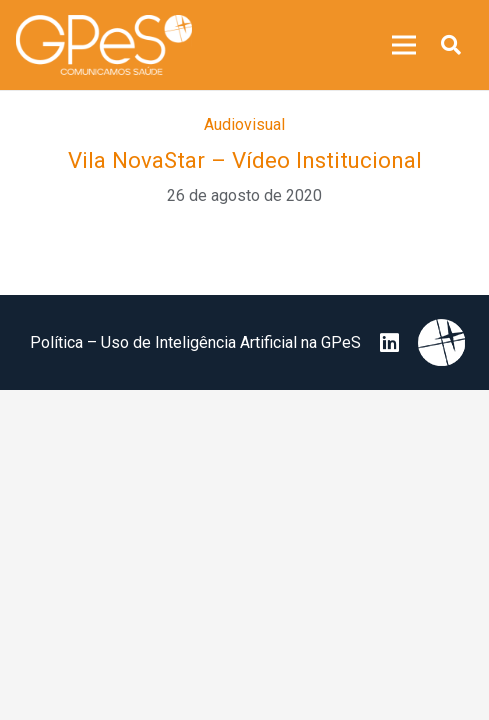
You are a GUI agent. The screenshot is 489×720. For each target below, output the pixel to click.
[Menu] (404, 45)
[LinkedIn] (389, 343)
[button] (451, 45)
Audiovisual (244, 124)
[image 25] (104, 45)
